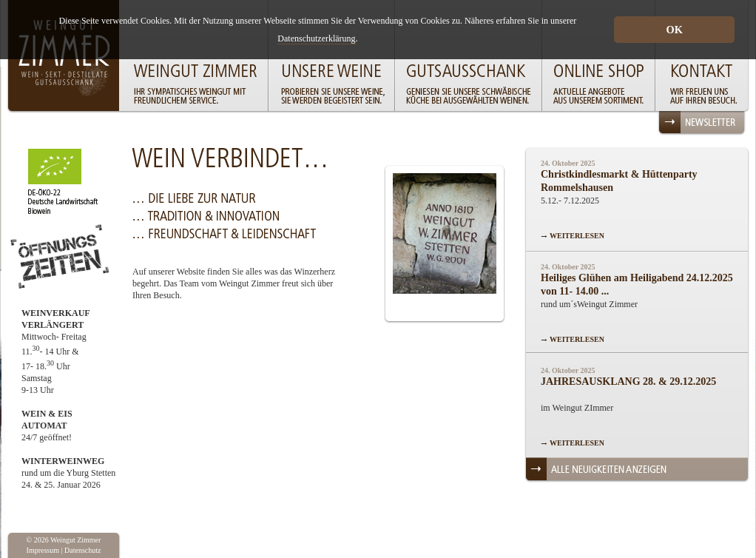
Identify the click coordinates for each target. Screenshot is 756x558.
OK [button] (674, 30)
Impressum (43, 550)
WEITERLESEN (577, 236)
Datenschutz (82, 550)
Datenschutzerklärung (316, 38)
